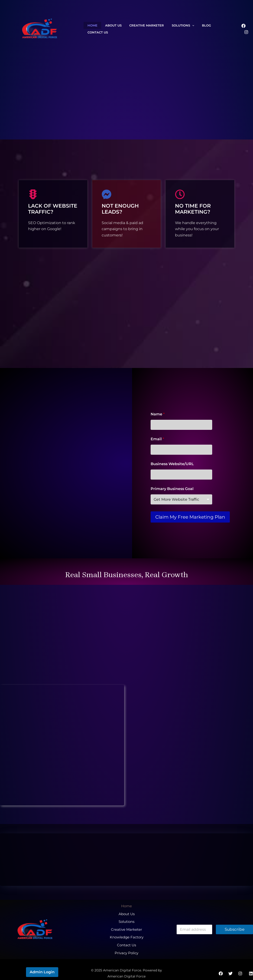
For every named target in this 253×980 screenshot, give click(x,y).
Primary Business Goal (172, 489)
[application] (181, 29)
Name (158, 414)
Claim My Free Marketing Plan (190, 517)
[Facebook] (237, 29)
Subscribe (235, 926)
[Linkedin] (251, 966)
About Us (109, 29)
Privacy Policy (126, 945)
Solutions (172, 29)
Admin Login (42, 965)
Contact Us (212, 29)
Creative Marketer (139, 29)
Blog (193, 29)
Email (157, 439)
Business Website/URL (172, 464)
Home (91, 29)
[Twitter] (230, 966)
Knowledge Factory (127, 932)
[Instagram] (246, 29)
